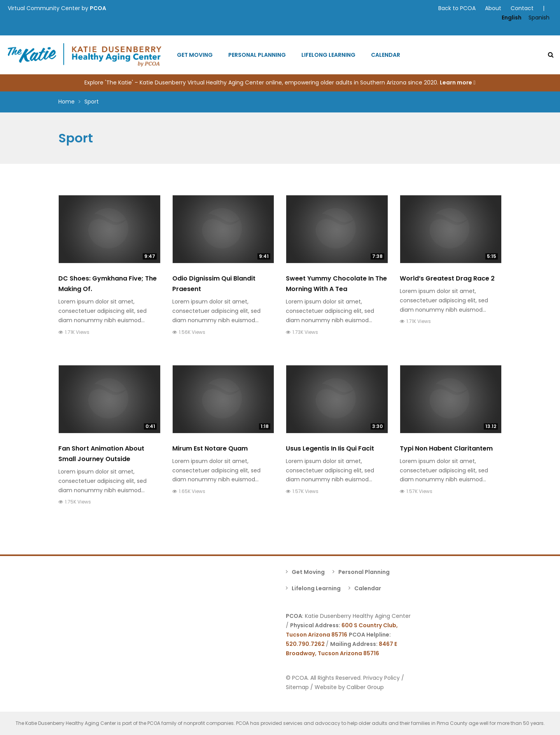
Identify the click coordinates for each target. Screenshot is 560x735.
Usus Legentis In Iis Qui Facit (330, 448)
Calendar (386, 55)
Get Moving (195, 55)
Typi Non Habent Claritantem (446, 448)
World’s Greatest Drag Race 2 (447, 278)
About (493, 8)
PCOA (98, 8)
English (512, 18)
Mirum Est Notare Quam (210, 448)
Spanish (539, 18)
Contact (522, 8)
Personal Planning (257, 55)
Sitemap (297, 687)
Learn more (458, 82)
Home (66, 102)
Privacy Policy (381, 678)
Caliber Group (365, 687)
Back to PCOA (457, 8)
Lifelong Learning (328, 55)
